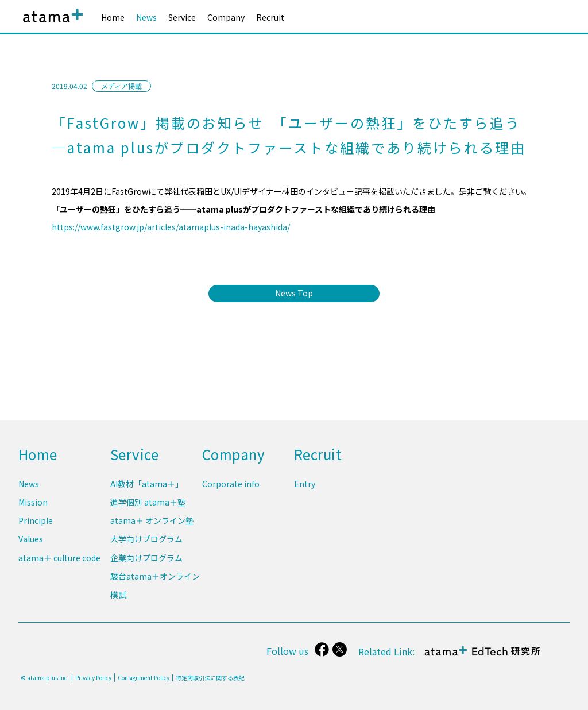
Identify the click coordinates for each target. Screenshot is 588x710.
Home (113, 17)
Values (31, 542)
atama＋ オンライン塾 (152, 524)
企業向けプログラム (146, 559)
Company (226, 17)
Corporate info (231, 488)
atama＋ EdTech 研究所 (482, 657)
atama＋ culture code (59, 559)
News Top (294, 293)
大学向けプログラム (146, 542)
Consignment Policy (144, 678)
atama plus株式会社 (51, 24)
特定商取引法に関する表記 (210, 678)
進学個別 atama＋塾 (148, 506)
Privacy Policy (93, 678)
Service (182, 17)
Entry (305, 488)
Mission (33, 506)
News (146, 17)
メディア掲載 (121, 86)
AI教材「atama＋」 (147, 488)
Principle (36, 524)
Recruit (270, 17)
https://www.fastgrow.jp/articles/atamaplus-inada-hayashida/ (171, 227)
